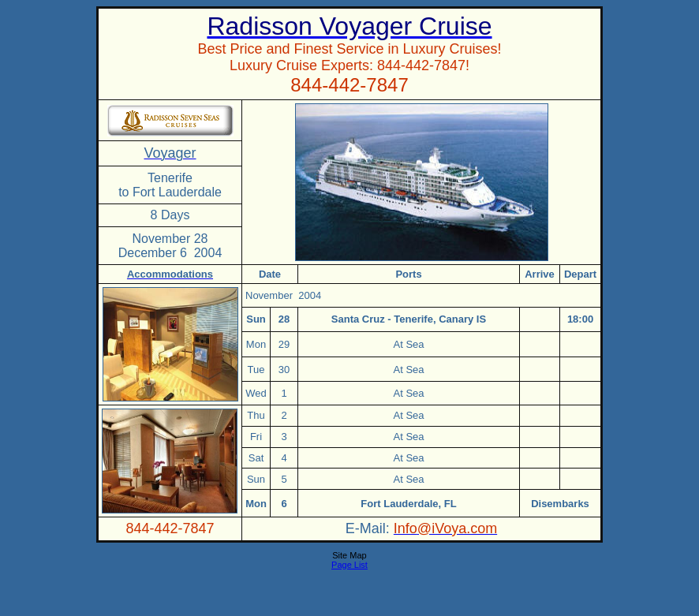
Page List (349, 565)
